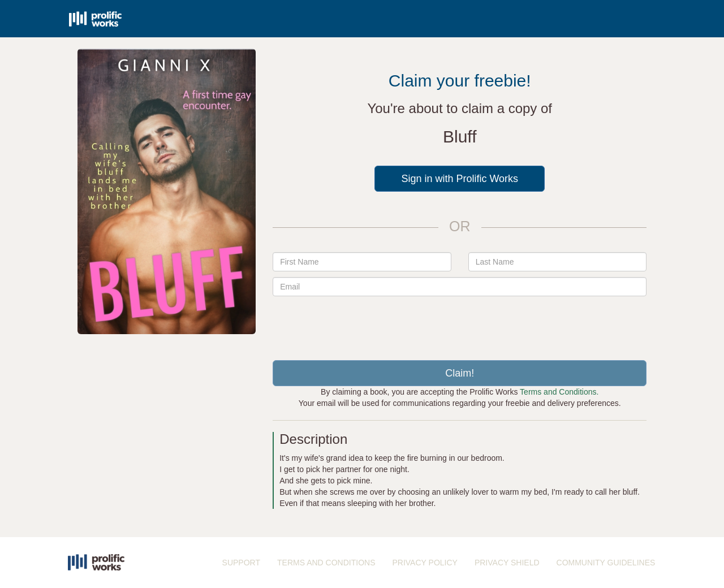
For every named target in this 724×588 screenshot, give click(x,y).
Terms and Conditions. (559, 392)
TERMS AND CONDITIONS (326, 563)
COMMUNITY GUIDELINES (606, 563)
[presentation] (460, 324)
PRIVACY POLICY (425, 563)
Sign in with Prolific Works (460, 179)
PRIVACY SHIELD (507, 563)
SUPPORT (241, 563)
